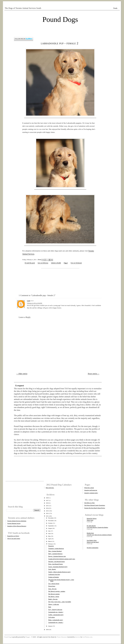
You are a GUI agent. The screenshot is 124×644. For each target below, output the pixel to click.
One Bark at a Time (89, 503)
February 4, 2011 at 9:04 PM (35, 303)
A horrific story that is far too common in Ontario (99, 535)
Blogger (28, 637)
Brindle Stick (90, 533)
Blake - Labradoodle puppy (56, 620)
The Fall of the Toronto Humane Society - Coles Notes (61, 580)
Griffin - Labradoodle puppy (56, 615)
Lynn (29, 301)
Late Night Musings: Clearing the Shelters (97, 527)
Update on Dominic (54, 577)
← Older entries (22, 374)
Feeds (115, 8)
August (50, 528)
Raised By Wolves (92, 518)
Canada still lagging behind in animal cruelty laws (62, 559)
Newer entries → (94, 374)
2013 (47, 511)
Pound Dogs (60, 19)
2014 (47, 508)
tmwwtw (78, 637)
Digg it (66, 263)
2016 (47, 503)
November (51, 521)
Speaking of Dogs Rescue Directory (17, 526)
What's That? (90, 520)
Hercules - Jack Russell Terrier (57, 561)
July (49, 531)
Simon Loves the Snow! (93, 542)
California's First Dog (54, 574)
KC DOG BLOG (91, 526)
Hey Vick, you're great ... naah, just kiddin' (60, 602)
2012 (47, 513)
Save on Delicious (43, 263)
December (51, 518)
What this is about (89, 488)
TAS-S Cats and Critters (14, 538)
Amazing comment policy (91, 493)
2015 (47, 506)
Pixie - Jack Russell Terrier (56, 564)
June (49, 533)
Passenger (51, 546)
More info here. (50, 488)
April (50, 539)
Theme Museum (61, 637)
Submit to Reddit (56, 263)
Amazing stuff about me (91, 490)
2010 (47, 630)
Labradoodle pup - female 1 (56, 622)
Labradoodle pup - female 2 (60, 43)
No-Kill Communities (93, 548)
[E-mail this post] (30, 263)
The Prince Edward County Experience (95, 505)
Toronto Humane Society (14, 523)
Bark (50, 607)
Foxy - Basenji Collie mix (55, 609)
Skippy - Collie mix (54, 604)
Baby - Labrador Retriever (55, 554)
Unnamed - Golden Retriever (56, 548)
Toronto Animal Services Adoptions (17, 521)
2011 (47, 516)
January (50, 626)
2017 (47, 500)
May (49, 536)
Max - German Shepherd (55, 551)
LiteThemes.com (87, 637)
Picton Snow (52, 586)
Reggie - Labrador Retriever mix (57, 556)
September (51, 526)
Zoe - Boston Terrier (54, 584)
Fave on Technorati (76, 263)
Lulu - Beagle (52, 569)
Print (40, 260)
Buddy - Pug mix (53, 599)
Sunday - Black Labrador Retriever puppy (60, 572)
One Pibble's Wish (92, 540)
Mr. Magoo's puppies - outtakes (57, 591)
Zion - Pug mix (52, 589)
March (50, 541)
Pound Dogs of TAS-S (13, 536)
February (51, 544)
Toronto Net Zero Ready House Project (95, 508)
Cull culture (52, 617)
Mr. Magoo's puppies (54, 594)
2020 (47, 498)
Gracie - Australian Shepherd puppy (58, 567)
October (50, 523)
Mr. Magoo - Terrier (54, 596)
